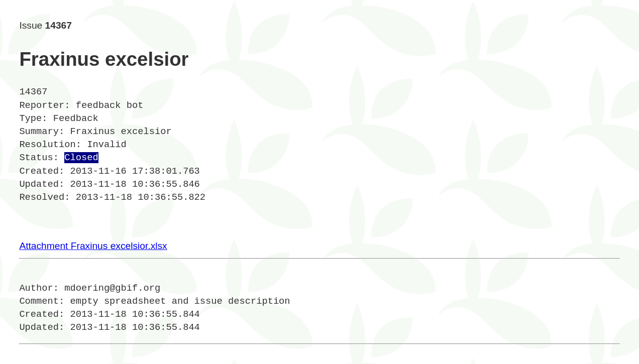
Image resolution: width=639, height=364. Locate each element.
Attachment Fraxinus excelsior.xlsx (93, 246)
